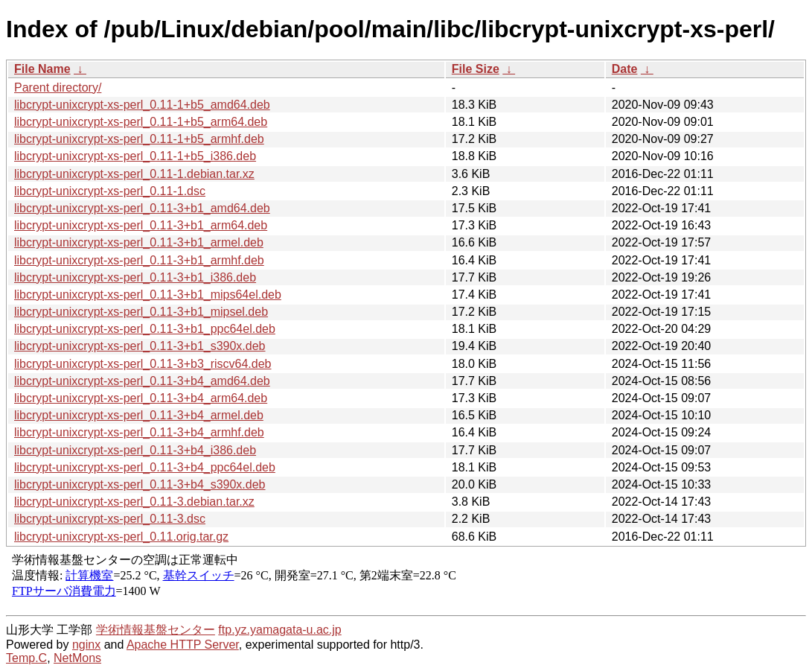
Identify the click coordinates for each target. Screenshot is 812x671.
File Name (42, 69)
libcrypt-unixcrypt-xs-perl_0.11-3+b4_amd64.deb (142, 381)
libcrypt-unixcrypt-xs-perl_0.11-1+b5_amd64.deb (142, 105)
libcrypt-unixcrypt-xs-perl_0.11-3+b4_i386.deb (135, 450)
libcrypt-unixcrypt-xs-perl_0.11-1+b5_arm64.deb (141, 122)
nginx (86, 645)
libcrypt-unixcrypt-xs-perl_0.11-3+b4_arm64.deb (141, 398)
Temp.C (26, 658)
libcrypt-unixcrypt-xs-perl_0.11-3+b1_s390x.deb (140, 346)
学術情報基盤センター (156, 630)
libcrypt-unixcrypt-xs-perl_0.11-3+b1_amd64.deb (142, 208)
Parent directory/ (58, 88)
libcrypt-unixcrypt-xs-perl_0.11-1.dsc (110, 191)
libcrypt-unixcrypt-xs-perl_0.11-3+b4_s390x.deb (140, 484)
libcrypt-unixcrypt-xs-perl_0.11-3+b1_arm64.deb (141, 225)
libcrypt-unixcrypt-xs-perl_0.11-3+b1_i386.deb (135, 277)
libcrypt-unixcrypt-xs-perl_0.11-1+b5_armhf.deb (139, 139)
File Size (476, 69)
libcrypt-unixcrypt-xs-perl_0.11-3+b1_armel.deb (139, 242)
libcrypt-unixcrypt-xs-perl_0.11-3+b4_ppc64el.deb (145, 467)
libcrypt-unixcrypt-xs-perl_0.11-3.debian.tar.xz (134, 502)
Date (625, 69)
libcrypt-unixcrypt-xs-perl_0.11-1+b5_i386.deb (135, 156)
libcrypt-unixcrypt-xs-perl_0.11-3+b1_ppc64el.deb (145, 329)
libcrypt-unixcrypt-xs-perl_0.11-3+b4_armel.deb (139, 415)
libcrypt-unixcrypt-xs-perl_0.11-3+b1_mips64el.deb (148, 295)
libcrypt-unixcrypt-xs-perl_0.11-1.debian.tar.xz (134, 174)
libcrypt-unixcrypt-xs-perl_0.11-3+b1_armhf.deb (139, 260)
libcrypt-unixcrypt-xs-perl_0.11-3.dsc (110, 519)
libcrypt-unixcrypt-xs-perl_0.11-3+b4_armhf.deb (139, 432)
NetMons (77, 658)
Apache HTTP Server (183, 645)
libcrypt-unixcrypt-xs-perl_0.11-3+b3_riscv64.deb (143, 364)
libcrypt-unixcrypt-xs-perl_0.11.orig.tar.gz (121, 537)
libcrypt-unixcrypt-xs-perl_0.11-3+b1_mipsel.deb (141, 312)
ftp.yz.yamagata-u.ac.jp (279, 630)
